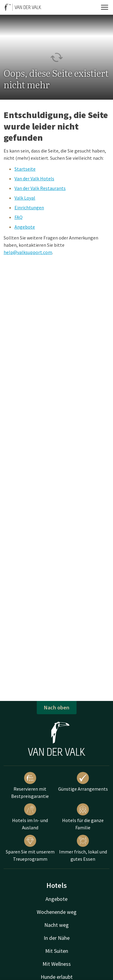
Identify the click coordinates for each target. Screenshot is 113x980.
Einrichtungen (29, 207)
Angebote (25, 227)
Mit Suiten (57, 951)
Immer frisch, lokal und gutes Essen (83, 848)
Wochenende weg (57, 912)
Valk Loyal (25, 198)
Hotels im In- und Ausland (30, 817)
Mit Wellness (57, 964)
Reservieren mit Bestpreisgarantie (30, 786)
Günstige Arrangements (83, 782)
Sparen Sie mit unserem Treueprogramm (30, 848)
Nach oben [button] (57, 707)
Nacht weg (56, 925)
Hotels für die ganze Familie (83, 817)
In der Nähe (57, 938)
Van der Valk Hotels (34, 178)
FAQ (19, 217)
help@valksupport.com (28, 252)
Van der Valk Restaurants (40, 188)
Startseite (25, 169)
